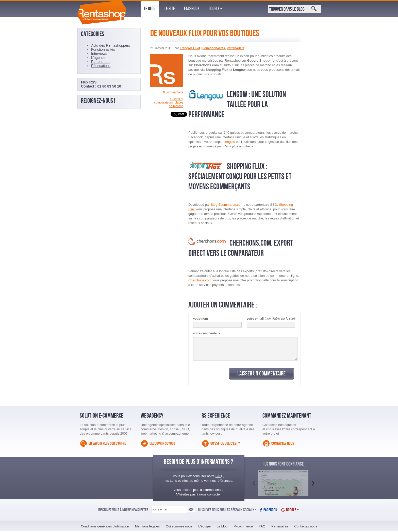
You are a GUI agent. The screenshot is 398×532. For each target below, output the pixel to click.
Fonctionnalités (214, 48)
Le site (170, 9)
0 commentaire (173, 92)
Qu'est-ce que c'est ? (225, 443)
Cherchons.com (200, 280)
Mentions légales (147, 526)
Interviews (99, 54)
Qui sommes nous (179, 526)
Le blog (150, 9)
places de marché (176, 104)
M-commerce (243, 526)
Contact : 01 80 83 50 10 (101, 86)
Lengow (229, 142)
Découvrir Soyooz (162, 443)
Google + (215, 9)
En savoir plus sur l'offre (107, 443)
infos (185, 481)
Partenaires (280, 526)
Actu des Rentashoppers (111, 45)
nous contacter (210, 494)
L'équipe (204, 526)
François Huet (190, 48)
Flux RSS (89, 82)
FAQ (219, 476)
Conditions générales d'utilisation (105, 526)
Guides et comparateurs (169, 101)
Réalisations (101, 66)
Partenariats (235, 48)
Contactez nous (283, 443)
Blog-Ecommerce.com (227, 205)
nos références (221, 481)
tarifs (173, 481)
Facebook (192, 9)
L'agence (98, 58)
